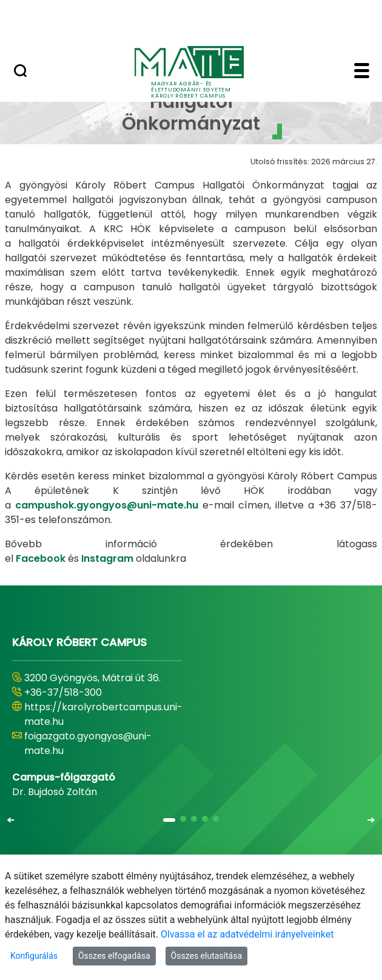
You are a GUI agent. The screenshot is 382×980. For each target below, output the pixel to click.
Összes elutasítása (207, 956)
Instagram (109, 558)
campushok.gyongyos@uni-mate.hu (107, 505)
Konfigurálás (34, 956)
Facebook (41, 558)
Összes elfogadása (114, 956)
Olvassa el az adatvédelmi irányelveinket (247, 934)
